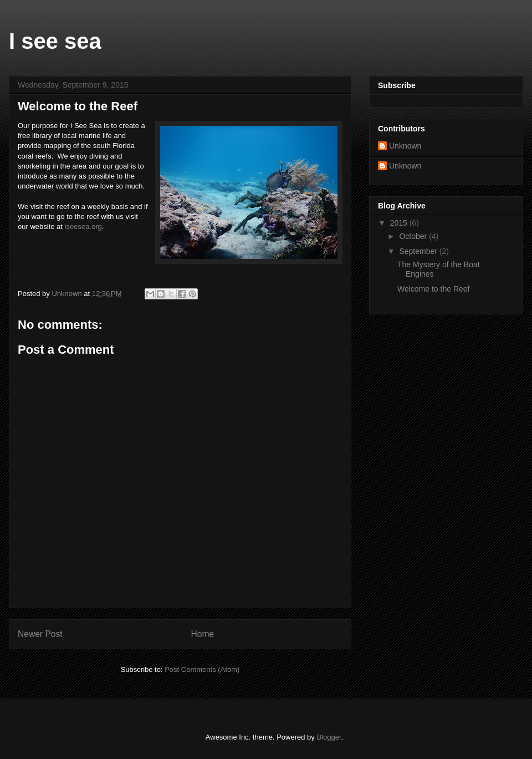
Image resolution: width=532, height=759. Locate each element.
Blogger (329, 737)
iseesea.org (83, 226)
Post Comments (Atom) (202, 669)
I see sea (55, 41)
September (419, 251)
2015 (400, 223)
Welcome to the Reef (433, 289)
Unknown (405, 146)
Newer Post (40, 634)
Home (203, 634)
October (414, 236)
